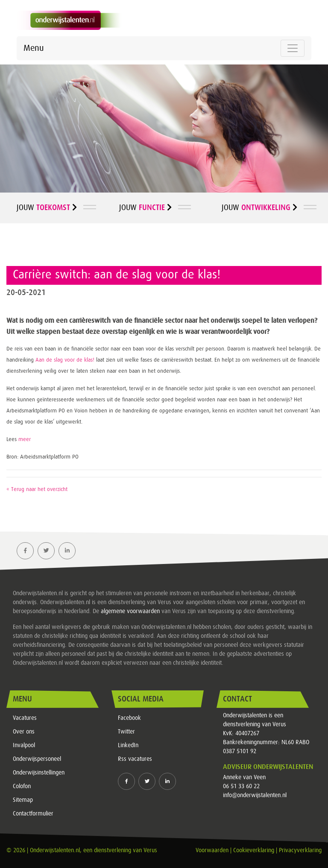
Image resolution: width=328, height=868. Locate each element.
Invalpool (24, 745)
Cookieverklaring (254, 850)
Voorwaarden (212, 850)
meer (25, 440)
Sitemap (23, 800)
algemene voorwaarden (130, 611)
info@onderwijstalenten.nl (255, 795)
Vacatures (25, 718)
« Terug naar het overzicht (37, 490)
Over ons (24, 732)
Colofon (22, 786)
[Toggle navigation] (293, 48)
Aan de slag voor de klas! (64, 360)
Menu (34, 48)
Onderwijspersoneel (37, 759)
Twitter (126, 732)
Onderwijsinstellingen (39, 773)
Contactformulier (33, 814)
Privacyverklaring (300, 850)
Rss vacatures (135, 759)
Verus (150, 850)
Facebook (129, 718)
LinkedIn (128, 745)
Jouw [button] (47, 208)
